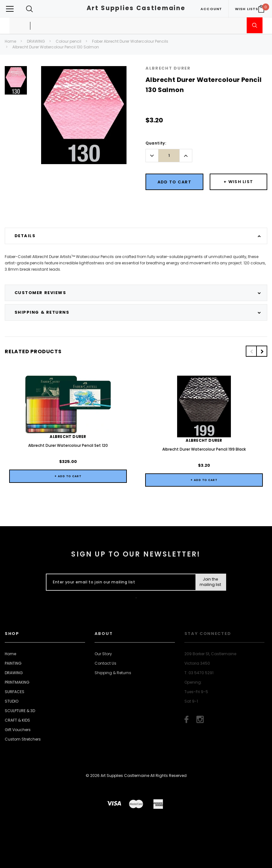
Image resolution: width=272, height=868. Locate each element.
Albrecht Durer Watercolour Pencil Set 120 (68, 445)
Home (10, 41)
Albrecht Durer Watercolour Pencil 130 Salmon (56, 47)
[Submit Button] (210, 582)
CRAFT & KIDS (17, 720)
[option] (16, 83)
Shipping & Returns (113, 673)
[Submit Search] (255, 25)
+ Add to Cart (68, 476)
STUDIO (12, 701)
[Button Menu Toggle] (10, 9)
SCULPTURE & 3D (20, 711)
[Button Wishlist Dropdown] (239, 182)
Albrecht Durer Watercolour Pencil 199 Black (204, 449)
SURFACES (15, 692)
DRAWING (36, 41)
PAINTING (13, 663)
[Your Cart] (261, 9)
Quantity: (156, 143)
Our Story (103, 654)
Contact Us (105, 663)
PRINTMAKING (17, 682)
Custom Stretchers (23, 739)
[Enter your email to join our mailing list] (119, 582)
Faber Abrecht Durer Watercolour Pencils (130, 41)
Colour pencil (68, 41)
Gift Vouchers (18, 730)
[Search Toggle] (29, 9)
